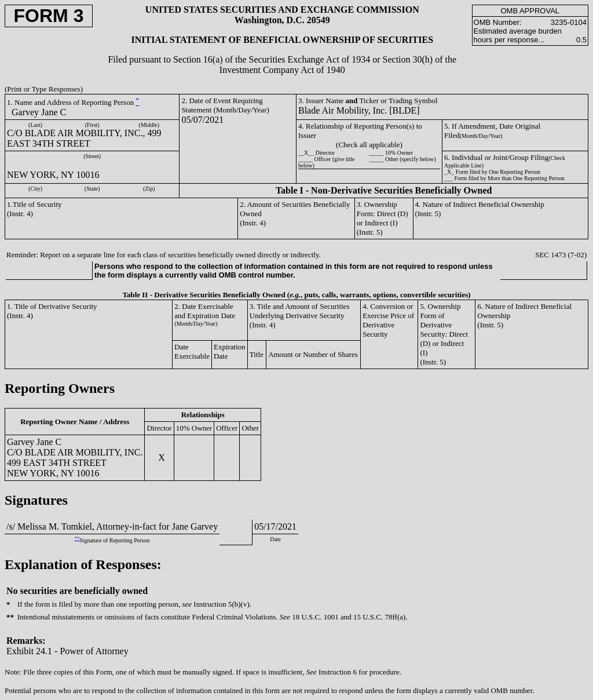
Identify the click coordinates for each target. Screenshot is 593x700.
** (77, 539)
